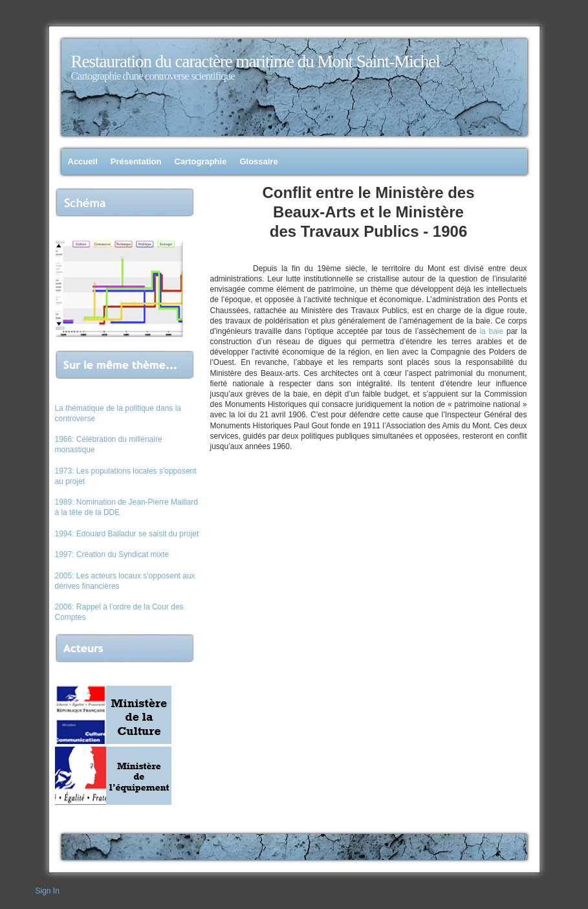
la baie (491, 331)
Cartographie (201, 161)
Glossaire (258, 161)
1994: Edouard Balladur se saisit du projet (127, 534)
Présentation (136, 161)
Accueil (83, 161)
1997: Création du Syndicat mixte (112, 554)
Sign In (48, 891)
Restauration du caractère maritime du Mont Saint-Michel (256, 61)
